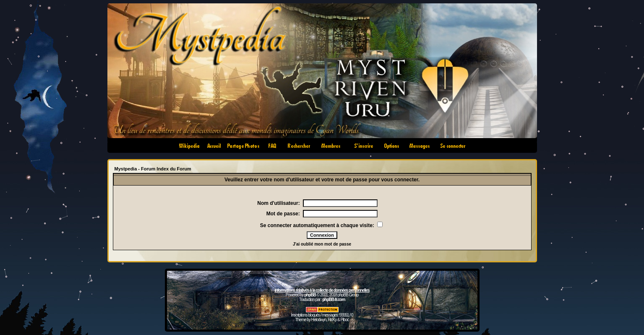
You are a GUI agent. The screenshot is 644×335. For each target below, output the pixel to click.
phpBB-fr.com (334, 300)
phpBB (310, 295)
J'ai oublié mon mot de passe (322, 244)
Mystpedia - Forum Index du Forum (153, 169)
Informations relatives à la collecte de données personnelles (322, 290)
